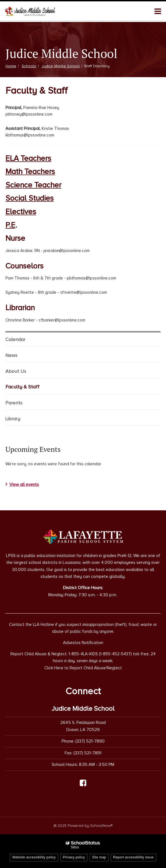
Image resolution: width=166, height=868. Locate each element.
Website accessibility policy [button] (34, 857)
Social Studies (30, 198)
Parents (14, 403)
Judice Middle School (61, 66)
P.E (10, 225)
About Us (16, 371)
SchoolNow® (101, 826)
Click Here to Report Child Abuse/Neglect (83, 668)
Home (11, 66)
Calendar (15, 339)
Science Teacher (33, 185)
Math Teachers (30, 172)
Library (13, 419)
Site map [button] (99, 857)
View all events (24, 485)
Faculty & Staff (22, 387)
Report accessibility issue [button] (133, 857)
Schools (29, 66)
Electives (21, 212)
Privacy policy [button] (74, 857)
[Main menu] (158, 11)
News (12, 355)
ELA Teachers (28, 158)
